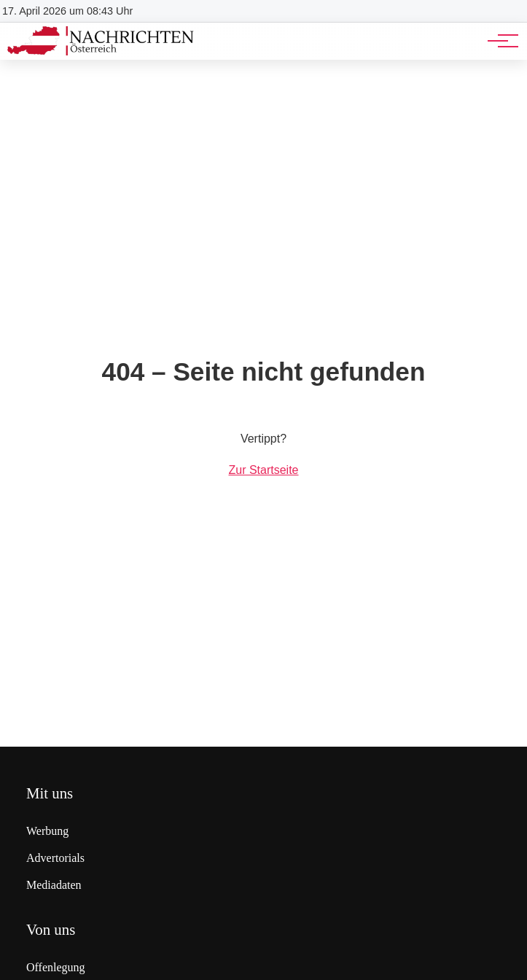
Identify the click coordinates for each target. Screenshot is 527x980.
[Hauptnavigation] (498, 41)
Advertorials (55, 858)
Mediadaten (54, 885)
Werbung (47, 831)
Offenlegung (56, 967)
